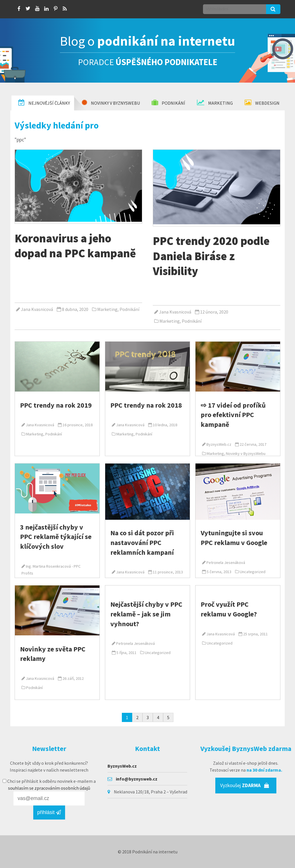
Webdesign (262, 103)
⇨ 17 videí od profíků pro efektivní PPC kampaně (233, 415)
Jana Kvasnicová (37, 309)
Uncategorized (253, 572)
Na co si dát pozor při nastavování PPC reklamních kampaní (142, 542)
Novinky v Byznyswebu (111, 103)
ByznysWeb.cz (219, 444)
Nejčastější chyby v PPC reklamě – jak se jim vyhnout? (146, 614)
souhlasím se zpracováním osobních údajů (49, 788)
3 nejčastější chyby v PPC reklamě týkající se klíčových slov (56, 537)
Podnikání (168, 103)
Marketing (215, 103)
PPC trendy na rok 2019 (56, 405)
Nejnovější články (44, 103)
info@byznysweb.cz (137, 779)
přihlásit (49, 812)
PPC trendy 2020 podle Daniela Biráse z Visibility (211, 256)
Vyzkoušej (245, 785)
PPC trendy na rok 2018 (146, 405)
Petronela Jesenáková (226, 563)
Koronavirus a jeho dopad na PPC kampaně (75, 246)
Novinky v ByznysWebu (246, 454)
